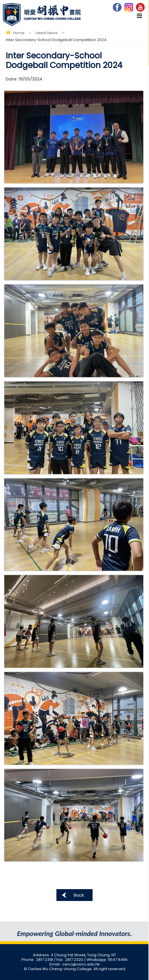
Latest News (46, 33)
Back (79, 895)
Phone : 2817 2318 (38, 960)
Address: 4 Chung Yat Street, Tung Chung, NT (74, 955)
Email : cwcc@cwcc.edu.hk (75, 964)
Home (19, 33)
